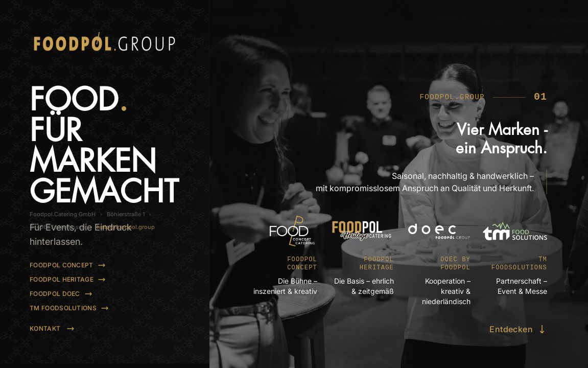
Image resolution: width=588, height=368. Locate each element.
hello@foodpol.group (137, 331)
